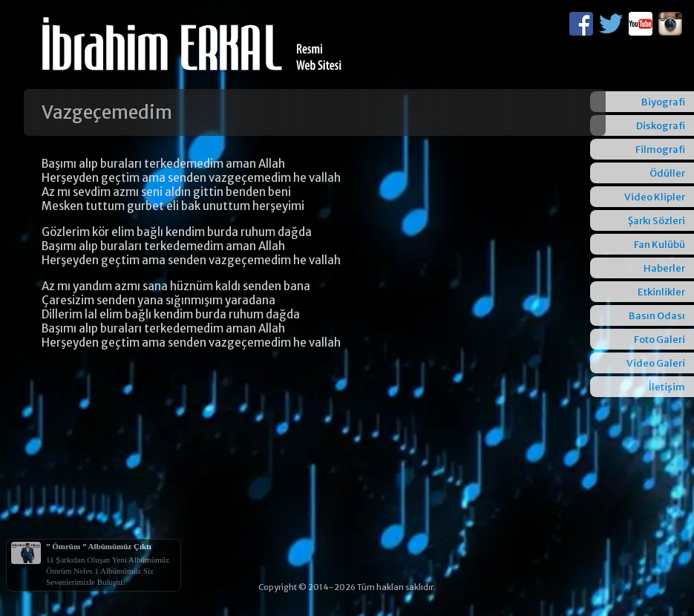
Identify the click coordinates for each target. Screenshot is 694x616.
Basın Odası (657, 316)
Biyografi (663, 102)
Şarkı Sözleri (657, 221)
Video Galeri (656, 363)
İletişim (667, 387)
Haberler (664, 268)
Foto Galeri (659, 340)
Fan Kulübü (659, 245)
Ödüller (667, 173)
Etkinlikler (661, 292)
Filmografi (660, 150)
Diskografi (661, 126)
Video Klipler (655, 197)
